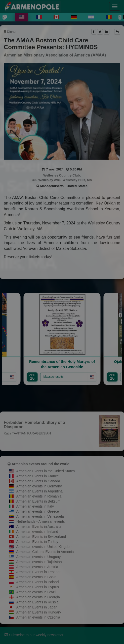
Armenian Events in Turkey (37, 542)
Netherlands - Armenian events (40, 521)
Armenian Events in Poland (38, 582)
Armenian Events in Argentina (39, 491)
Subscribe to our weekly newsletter (34, 635)
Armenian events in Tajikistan (39, 562)
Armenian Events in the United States (46, 471)
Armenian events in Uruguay (39, 557)
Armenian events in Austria (37, 567)
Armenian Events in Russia (37, 602)
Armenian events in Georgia (38, 597)
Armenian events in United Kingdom (44, 547)
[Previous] (4, 17)
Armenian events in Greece (38, 511)
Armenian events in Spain (36, 577)
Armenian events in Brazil (36, 592)
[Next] (120, 17)
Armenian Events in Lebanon (39, 572)
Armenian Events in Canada (38, 481)
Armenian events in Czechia (38, 617)
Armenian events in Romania (39, 496)
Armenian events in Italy (35, 506)
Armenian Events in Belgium (38, 501)
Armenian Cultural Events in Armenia (45, 552)
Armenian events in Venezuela (40, 516)
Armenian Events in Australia (39, 526)
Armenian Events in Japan (37, 607)
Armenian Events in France (38, 476)
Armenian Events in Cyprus (38, 587)
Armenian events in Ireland (37, 532)
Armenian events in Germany (39, 486)
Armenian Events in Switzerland (41, 537)
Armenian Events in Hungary (39, 612)
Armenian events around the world (40, 464)
